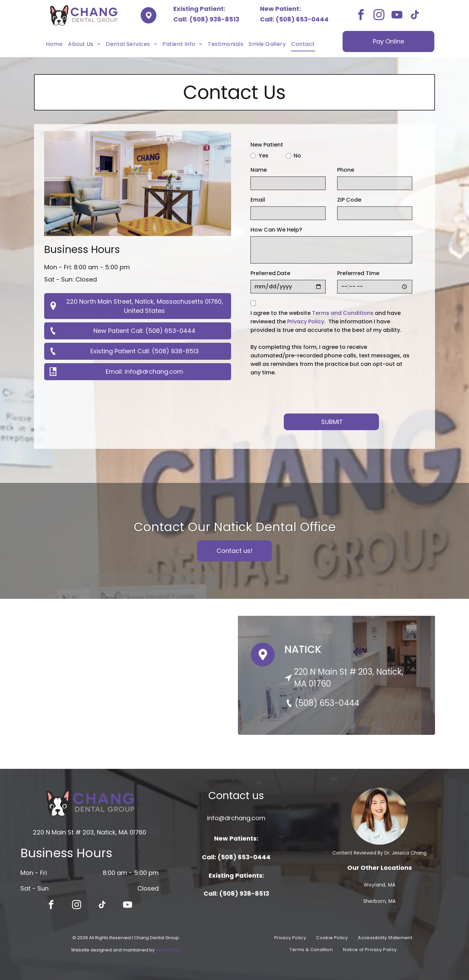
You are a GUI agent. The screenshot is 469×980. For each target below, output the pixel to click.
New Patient (267, 145)
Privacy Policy (306, 322)
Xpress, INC (168, 950)
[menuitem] (54, 44)
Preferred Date (270, 273)
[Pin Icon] (263, 661)
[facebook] (361, 16)
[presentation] (302, 393)
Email (258, 200)
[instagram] (379, 16)
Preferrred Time (358, 273)
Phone (346, 170)
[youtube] (397, 16)
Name (259, 170)
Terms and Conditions (343, 313)
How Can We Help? (276, 230)
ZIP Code (349, 200)
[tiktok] (415, 16)
